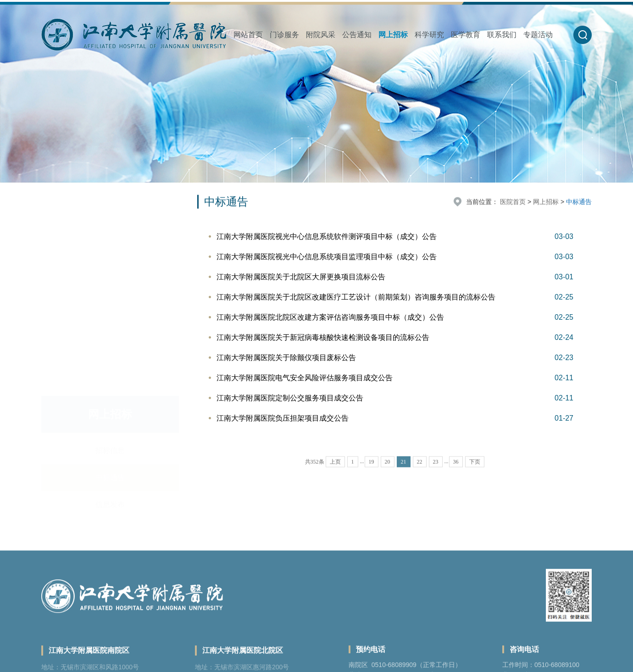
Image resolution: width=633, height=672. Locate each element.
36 (456, 472)
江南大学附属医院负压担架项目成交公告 (283, 418)
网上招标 (393, 35)
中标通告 (110, 237)
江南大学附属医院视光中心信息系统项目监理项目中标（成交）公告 (327, 257)
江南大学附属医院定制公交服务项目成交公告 (290, 398)
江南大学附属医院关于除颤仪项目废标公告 (286, 358)
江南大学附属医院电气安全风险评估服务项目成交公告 (305, 378)
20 (388, 472)
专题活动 (538, 35)
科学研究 (429, 35)
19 (372, 472)
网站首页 (248, 35)
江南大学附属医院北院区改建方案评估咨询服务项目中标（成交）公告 (330, 317)
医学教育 (466, 35)
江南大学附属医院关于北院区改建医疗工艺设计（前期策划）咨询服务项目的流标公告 (356, 297)
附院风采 (321, 35)
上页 (335, 472)
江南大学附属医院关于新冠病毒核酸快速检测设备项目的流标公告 (323, 337)
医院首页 (513, 203)
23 (436, 472)
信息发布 (110, 264)
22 (420, 472)
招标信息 (110, 210)
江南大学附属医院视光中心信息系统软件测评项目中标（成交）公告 (327, 236)
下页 (475, 472)
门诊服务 (284, 35)
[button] (583, 35)
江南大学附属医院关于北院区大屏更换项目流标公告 (301, 277)
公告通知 (357, 35)
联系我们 (502, 35)
